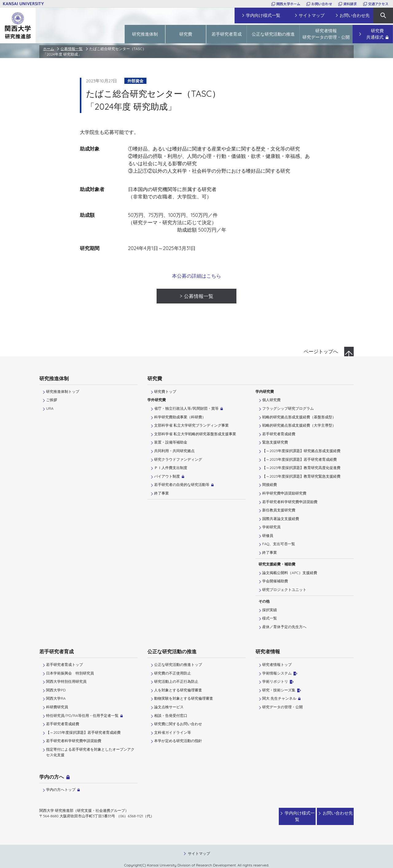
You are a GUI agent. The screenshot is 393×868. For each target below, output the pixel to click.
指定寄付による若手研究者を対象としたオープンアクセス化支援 (90, 752)
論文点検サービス (169, 707)
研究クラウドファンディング (178, 459)
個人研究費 (271, 400)
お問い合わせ (322, 4)
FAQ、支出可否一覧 (279, 544)
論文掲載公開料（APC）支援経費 (290, 573)
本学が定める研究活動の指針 (178, 741)
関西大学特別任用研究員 (66, 681)
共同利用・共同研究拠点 (174, 451)
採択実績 (270, 610)
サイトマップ (199, 847)
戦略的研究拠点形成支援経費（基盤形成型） (299, 417)
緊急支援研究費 (275, 442)
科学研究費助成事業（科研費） (180, 417)
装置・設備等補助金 (171, 442)
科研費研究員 (57, 707)
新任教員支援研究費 (279, 510)
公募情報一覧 (72, 49)
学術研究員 (271, 527)
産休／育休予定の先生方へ (284, 627)
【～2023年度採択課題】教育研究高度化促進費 (301, 468)
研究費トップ (165, 391)
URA (50, 408)
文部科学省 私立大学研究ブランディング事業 (191, 425)
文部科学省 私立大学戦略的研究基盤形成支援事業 (195, 434)
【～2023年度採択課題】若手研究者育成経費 (300, 459)
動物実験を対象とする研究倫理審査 (184, 698)
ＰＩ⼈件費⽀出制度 (171, 468)
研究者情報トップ (277, 665)
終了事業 (161, 493)
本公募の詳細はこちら (196, 276)
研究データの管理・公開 (282, 707)
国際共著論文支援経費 (281, 519)
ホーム (49, 49)
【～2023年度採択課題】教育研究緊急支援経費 (301, 476)
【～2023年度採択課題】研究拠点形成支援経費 (301, 451)
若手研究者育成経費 (279, 434)
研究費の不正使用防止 (173, 673)
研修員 (268, 536)
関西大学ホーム (288, 4)
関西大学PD (56, 690)
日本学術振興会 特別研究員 (70, 673)
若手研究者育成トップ (64, 665)
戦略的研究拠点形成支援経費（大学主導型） (299, 425)
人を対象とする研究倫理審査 (178, 690)
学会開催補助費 (275, 581)
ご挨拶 (52, 400)
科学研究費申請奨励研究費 (284, 493)
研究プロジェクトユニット (284, 590)
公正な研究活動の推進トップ (178, 665)
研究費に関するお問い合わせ (178, 724)
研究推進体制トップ (63, 391)
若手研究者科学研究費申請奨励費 (290, 502)
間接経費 (270, 485)
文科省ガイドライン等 (173, 732)
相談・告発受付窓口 (171, 716)
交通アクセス (378, 4)
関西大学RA (56, 698)
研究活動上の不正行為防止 (176, 681)
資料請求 (350, 4)
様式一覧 (270, 618)
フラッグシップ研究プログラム (288, 408)
